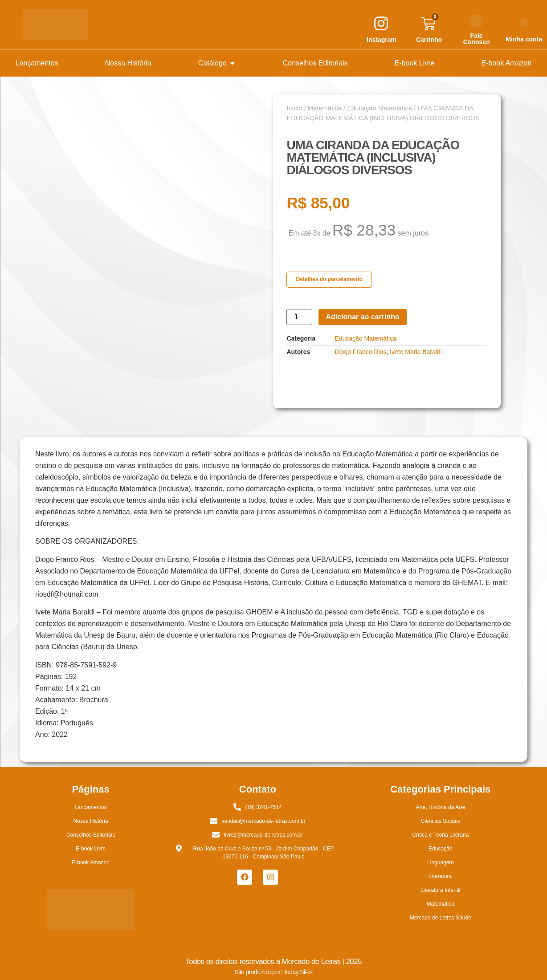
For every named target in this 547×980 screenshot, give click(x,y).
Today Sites (298, 972)
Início (294, 108)
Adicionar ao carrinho (362, 317)
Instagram (382, 40)
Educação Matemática (380, 108)
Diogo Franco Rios (360, 352)
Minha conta (524, 39)
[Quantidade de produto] (299, 317)
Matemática (325, 108)
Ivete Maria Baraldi (416, 352)
